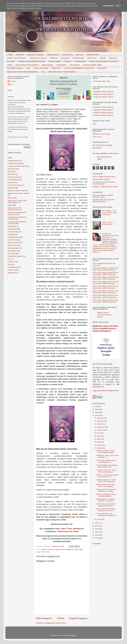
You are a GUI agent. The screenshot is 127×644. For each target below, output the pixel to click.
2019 (97, 532)
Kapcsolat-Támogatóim (36, 55)
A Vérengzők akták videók (101, 81)
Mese (77, 549)
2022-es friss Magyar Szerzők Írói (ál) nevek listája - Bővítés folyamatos (105, 287)
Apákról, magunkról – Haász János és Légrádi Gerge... (106, 481)
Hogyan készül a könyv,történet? (27, 65)
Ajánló (44, 549)
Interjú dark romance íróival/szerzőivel (62, 72)
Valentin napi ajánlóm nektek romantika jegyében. (106, 495)
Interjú (10, 205)
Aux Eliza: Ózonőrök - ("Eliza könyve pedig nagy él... (106, 471)
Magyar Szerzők (53, 55)
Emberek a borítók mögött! (92, 65)
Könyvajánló (12, 229)
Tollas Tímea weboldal (71, 529)
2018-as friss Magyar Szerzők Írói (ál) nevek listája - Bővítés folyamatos (105, 269)
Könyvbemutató (80, 61)
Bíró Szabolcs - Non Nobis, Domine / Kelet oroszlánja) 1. (109, 212)
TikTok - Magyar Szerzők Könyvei (104, 177)
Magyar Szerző (60, 549)
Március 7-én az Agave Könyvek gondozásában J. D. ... (107, 476)
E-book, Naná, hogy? (41, 68)
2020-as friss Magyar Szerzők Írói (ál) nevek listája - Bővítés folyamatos (105, 278)
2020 (97, 529)
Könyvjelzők (102, 68)
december (101, 418)
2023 (97, 415)
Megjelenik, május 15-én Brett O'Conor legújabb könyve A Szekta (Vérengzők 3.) (105, 328)
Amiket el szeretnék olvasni (17, 58)
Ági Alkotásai (97, 148)
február (100, 448)
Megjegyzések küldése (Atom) (56, 623)
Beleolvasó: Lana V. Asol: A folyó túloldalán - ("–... (108, 456)
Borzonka (51, 549)
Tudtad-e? (68, 61)
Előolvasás (54, 58)
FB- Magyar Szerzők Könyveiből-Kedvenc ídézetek (104, 183)
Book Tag (79, 55)
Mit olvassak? (75, 65)
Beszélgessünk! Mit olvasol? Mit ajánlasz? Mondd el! (104, 201)
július (99, 433)
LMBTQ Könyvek (13, 237)
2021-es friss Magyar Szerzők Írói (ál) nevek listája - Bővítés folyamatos (105, 283)
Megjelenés (70, 549)
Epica (95, 124)
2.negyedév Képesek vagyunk (103, 110)
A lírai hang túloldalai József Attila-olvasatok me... (106, 461)
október (100, 424)
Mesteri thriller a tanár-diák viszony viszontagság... (106, 485)
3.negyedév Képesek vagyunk (103, 94)
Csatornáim (20, 55)
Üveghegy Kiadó (70, 514)
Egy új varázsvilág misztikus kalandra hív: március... (106, 510)
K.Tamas (13, 81)
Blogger (73, 635)
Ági (11, 84)
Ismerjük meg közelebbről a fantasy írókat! (79, 68)
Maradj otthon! (62, 65)
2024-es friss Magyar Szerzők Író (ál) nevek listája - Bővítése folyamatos (105, 296)
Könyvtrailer (65, 58)
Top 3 (43, 72)
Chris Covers (97, 137)
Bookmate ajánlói (55, 61)
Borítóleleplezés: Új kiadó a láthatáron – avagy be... (106, 500)
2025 (97, 409)
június (99, 436)
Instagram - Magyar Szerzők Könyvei (105, 187)
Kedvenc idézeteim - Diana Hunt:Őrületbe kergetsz (106, 452)
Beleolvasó (113, 58)
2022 (97, 523)
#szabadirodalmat (14, 161)
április (99, 442)
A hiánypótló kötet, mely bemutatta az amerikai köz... (107, 514)
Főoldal (10, 55)
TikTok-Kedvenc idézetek (101, 179)
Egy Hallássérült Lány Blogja (19, 137)
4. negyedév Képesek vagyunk (103, 97)
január (99, 519)
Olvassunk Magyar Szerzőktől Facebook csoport (103, 196)
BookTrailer (11, 61)
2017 (97, 538)
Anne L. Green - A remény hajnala (108, 223)
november (101, 421)
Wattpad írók (56, 68)
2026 (97, 406)
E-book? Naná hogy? (15, 185)
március (100, 445)
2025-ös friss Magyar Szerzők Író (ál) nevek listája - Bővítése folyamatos (105, 301)
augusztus (101, 430)
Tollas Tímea (45, 552)
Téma (28, 68)
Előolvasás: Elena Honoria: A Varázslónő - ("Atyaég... (106, 490)
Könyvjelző (11, 234)
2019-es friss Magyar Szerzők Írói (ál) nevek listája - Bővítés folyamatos (105, 273)
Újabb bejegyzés (44, 618)
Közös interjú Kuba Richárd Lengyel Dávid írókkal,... (106, 505)
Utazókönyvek (12, 267)
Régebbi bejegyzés (78, 618)
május (99, 439)
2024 (97, 412)
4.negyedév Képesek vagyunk (103, 115)
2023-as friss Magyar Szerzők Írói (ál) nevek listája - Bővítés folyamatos (105, 292)
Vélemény (11, 270)
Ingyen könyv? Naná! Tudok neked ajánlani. (22, 72)
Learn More (108, 6)
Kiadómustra (92, 58)
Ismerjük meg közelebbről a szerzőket (32, 61)
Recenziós (11, 254)
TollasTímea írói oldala (68, 531)
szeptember (101, 427)
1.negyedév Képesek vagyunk (103, 91)
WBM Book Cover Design (101, 134)
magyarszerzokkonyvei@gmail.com (106, 391)
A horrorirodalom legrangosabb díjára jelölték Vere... (107, 466)
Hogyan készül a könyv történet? (19, 193)
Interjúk (10, 65)
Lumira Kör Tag (67, 55)
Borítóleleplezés (78, 58)
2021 (97, 526)
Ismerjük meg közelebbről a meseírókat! (103, 61)
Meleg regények (48, 65)
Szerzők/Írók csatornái (15, 68)
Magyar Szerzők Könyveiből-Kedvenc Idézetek (104, 315)
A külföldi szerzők (92, 55)
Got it (118, 6)
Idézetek (103, 58)
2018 (97, 535)
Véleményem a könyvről (38, 58)
